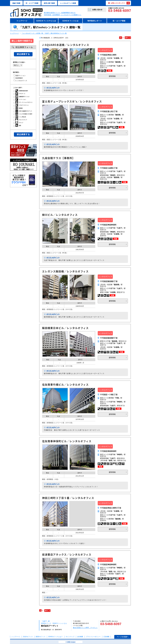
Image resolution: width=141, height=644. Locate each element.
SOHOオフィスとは (70, 21)
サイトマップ (70, 637)
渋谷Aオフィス (28, 637)
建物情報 (112, 76)
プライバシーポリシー (93, 637)
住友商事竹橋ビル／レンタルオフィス (65, 385)
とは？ (55, 637)
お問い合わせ (97, 10)
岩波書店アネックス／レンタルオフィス (67, 555)
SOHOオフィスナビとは (46, 21)
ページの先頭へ (123, 637)
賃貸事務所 (18, 78)
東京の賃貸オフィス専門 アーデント (85, 628)
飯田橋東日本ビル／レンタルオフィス (65, 328)
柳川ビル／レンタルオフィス (60, 215)
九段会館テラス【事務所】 (59, 158)
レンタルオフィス (20, 81)
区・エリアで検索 (32, 3)
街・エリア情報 (119, 21)
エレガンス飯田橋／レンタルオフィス (65, 272)
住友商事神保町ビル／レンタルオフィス (67, 441)
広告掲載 (106, 637)
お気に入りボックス (120, 3)
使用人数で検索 (49, 3)
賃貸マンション (20, 76)
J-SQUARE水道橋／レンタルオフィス (66, 45)
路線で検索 (16, 3)
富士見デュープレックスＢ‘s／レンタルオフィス (72, 102)
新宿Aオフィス (41, 637)
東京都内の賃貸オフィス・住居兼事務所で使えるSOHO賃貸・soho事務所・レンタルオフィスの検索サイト (63, 14)
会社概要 (80, 637)
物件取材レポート (95, 21)
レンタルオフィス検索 (68, 3)
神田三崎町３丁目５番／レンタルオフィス (68, 498)
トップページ (22, 21)
